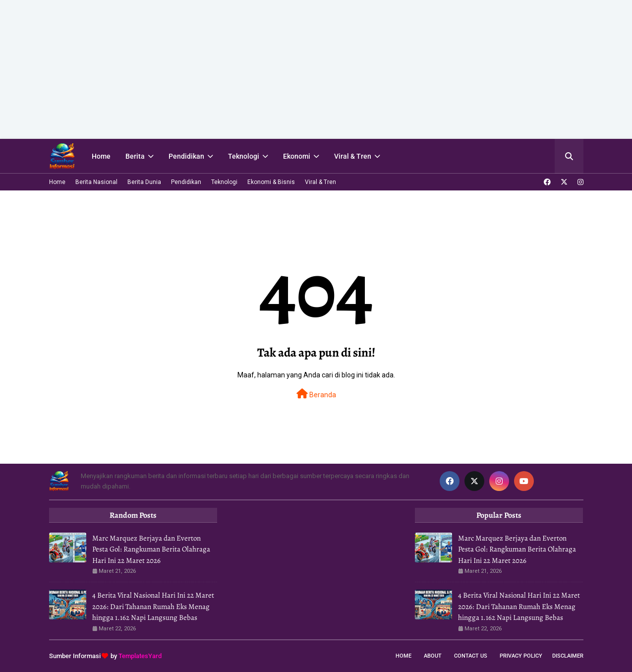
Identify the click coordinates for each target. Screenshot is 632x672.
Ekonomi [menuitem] (297, 156)
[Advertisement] (297, 69)
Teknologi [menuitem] (244, 156)
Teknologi (224, 182)
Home (57, 182)
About (433, 656)
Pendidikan (186, 182)
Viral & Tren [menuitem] (353, 156)
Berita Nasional (96, 182)
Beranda (316, 394)
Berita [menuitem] (135, 156)
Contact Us (471, 656)
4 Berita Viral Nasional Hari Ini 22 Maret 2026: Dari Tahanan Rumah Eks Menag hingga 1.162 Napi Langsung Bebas (153, 606)
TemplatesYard (140, 656)
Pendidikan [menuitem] (186, 156)
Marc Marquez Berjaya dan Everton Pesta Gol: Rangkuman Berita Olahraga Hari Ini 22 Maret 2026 (151, 549)
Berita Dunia (144, 182)
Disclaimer (568, 656)
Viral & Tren (320, 182)
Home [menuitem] (101, 156)
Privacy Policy (521, 656)
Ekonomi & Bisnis (271, 182)
